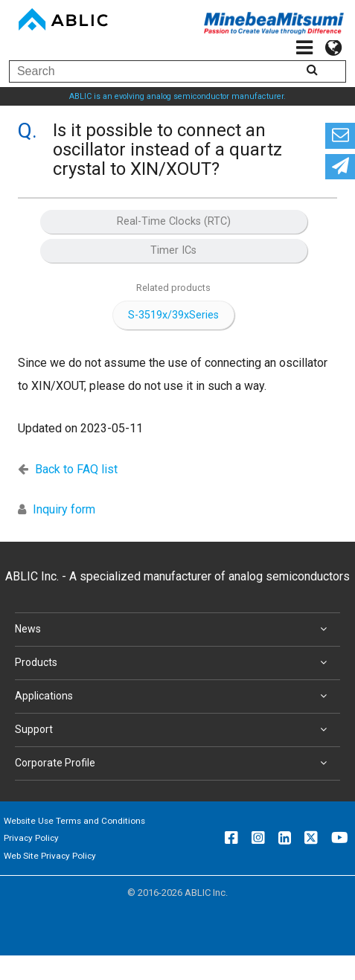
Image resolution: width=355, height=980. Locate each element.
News (174, 630)
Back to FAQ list (76, 469)
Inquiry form (64, 509)
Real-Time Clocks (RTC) (174, 221)
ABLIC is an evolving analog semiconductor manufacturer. (177, 96)
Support (174, 730)
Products (174, 663)
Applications (174, 696)
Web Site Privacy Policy (50, 856)
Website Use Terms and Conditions (74, 821)
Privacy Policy (31, 838)
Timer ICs (173, 250)
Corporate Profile (174, 763)
